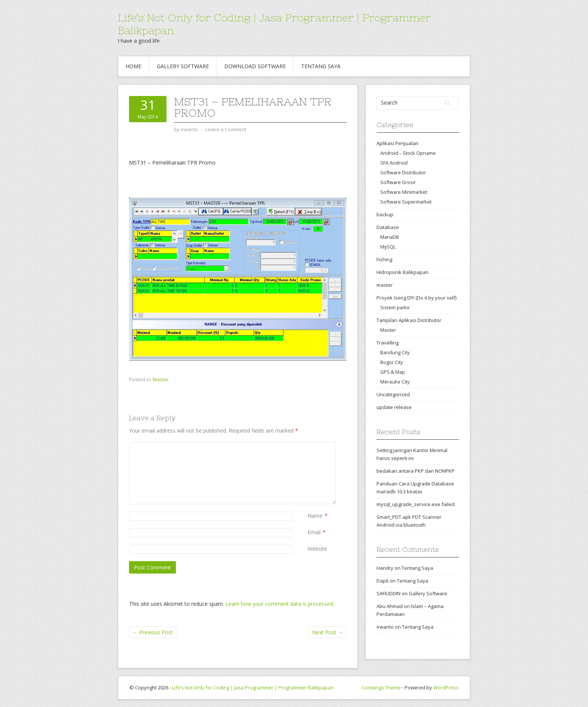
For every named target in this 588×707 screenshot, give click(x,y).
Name (315, 516)
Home (133, 66)
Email (314, 532)
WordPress (446, 688)
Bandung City (395, 352)
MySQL (388, 247)
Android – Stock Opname (408, 153)
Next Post (328, 632)
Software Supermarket (406, 202)
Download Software (255, 66)
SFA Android (394, 163)
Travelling (388, 343)
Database (388, 227)
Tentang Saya (321, 66)
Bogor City (391, 362)
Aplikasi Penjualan (397, 143)
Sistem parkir (395, 307)
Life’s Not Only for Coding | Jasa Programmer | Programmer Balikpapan (253, 688)
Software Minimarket (404, 192)
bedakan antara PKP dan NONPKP (415, 471)
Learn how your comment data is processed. (280, 604)
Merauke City (395, 382)
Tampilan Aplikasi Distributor (409, 320)
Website (317, 549)
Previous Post (153, 632)
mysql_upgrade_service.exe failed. (416, 504)
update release (394, 407)
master (385, 285)
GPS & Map (393, 372)
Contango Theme (381, 688)
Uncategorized (393, 394)
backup (385, 214)
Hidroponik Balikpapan (403, 272)
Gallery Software (183, 66)
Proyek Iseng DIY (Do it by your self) (416, 298)
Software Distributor (403, 172)
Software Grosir (398, 182)
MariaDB (390, 237)
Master (161, 379)
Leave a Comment (226, 129)
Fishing (384, 259)
